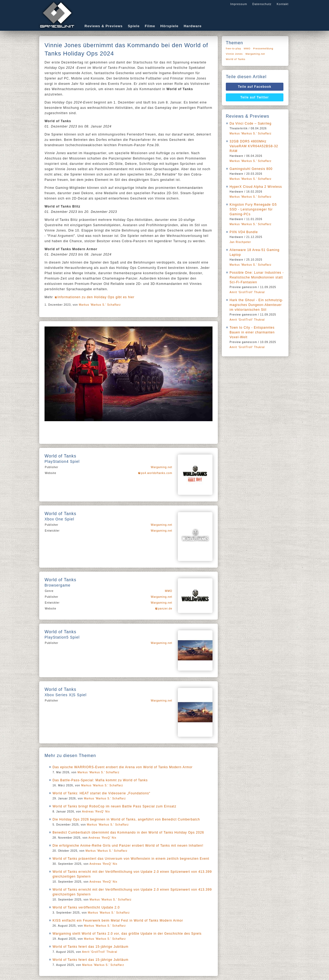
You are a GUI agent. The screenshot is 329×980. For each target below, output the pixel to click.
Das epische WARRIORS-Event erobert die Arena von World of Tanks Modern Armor (123, 767)
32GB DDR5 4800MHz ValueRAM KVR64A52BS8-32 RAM (254, 146)
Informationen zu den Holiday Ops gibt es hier (96, 297)
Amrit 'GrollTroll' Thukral (100, 952)
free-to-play (234, 49)
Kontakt (283, 4)
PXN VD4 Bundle (244, 232)
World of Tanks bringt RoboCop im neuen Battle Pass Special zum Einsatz (114, 806)
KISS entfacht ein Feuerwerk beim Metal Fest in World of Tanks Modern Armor (118, 921)
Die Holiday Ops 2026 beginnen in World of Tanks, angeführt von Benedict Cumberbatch (126, 819)
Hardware (193, 26)
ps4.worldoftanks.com (157, 473)
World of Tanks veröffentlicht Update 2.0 (86, 907)
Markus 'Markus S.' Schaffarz (100, 305)
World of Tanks (236, 59)
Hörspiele (169, 26)
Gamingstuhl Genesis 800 (251, 169)
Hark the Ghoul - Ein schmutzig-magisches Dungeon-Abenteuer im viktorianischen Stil (256, 305)
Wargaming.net (162, 467)
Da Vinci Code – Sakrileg (250, 124)
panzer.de (165, 609)
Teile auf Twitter (255, 97)
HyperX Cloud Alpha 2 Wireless (256, 187)
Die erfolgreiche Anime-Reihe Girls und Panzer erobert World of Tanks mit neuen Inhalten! (128, 846)
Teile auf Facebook (254, 87)
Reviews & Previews (104, 26)
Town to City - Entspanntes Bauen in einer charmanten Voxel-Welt (252, 332)
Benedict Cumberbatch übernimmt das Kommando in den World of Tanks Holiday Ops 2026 (128, 832)
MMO (169, 591)
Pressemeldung (263, 49)
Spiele (134, 26)
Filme (150, 26)
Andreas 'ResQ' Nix (96, 812)
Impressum (238, 4)
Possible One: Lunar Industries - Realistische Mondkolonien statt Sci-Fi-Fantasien (257, 277)
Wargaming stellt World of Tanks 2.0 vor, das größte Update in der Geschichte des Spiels (127, 934)
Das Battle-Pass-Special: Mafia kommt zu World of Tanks (100, 780)
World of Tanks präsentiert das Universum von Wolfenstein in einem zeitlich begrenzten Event (131, 859)
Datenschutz (262, 4)
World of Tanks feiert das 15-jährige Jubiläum (91, 947)
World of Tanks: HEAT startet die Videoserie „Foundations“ (101, 793)
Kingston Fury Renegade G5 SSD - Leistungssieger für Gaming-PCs (253, 209)
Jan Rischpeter (240, 242)
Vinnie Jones (234, 54)
